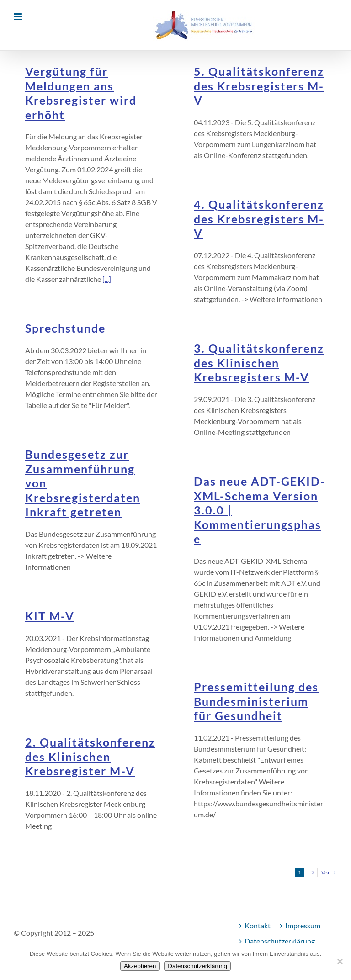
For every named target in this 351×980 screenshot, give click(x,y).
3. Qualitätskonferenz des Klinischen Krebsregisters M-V (259, 363)
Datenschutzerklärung (280, 941)
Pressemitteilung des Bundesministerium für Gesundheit (256, 701)
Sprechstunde (65, 328)
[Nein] (340, 961)
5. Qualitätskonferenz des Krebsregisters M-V (259, 86)
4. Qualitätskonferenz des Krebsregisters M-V (259, 219)
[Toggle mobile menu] (19, 17)
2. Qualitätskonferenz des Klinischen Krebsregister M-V (90, 757)
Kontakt (258, 925)
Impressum (303, 925)
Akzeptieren (140, 966)
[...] (107, 279)
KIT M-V (50, 616)
